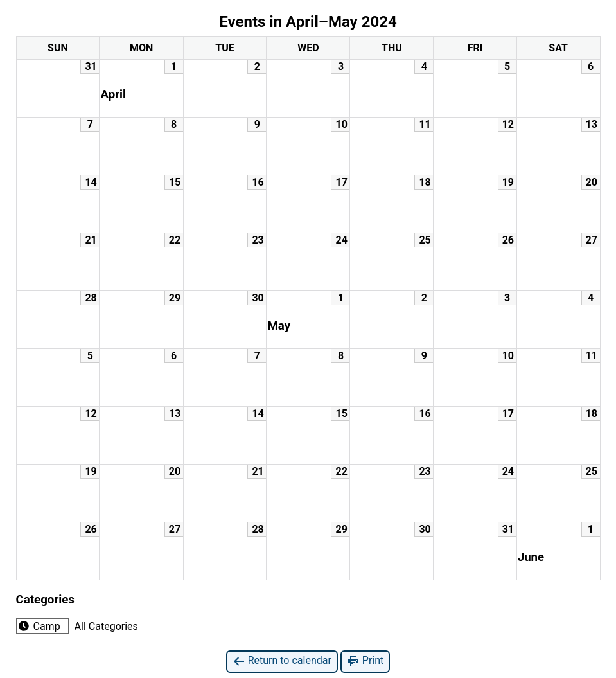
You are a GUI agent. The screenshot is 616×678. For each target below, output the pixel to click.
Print (365, 661)
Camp (39, 626)
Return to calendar (282, 661)
